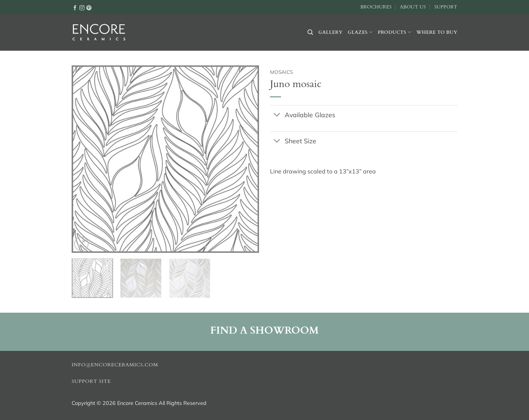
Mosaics (281, 72)
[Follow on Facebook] (75, 7)
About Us (413, 7)
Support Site (91, 381)
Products (394, 32)
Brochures (376, 7)
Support (446, 7)
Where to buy (437, 32)
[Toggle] (277, 115)
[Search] (310, 32)
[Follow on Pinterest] (89, 7)
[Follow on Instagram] (82, 7)
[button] (81, 244)
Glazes (360, 32)
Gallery (331, 32)
